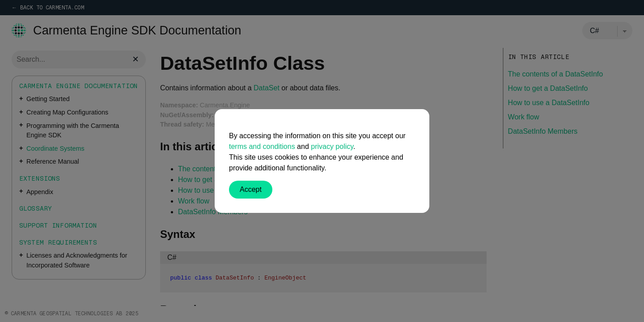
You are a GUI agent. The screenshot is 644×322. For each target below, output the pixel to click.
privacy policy (332, 146)
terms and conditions (262, 146)
